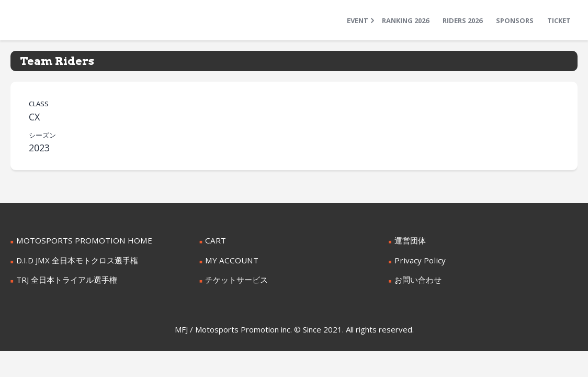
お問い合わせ (416, 278)
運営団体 (409, 240)
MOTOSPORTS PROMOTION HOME (78, 240)
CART (214, 240)
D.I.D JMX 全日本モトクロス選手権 (73, 259)
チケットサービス (234, 278)
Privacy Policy (417, 259)
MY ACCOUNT (229, 259)
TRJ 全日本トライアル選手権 (63, 278)
